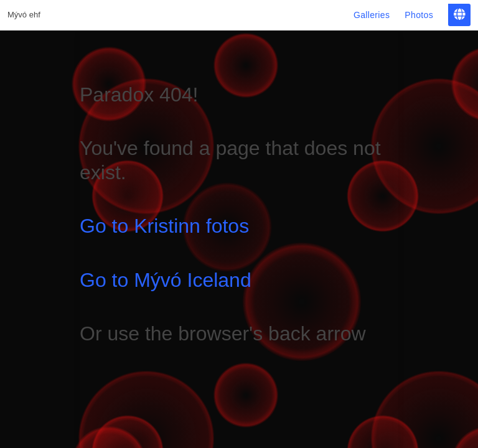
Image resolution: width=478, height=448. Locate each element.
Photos (419, 15)
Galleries (372, 15)
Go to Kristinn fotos (164, 226)
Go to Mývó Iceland (166, 280)
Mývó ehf (24, 15)
